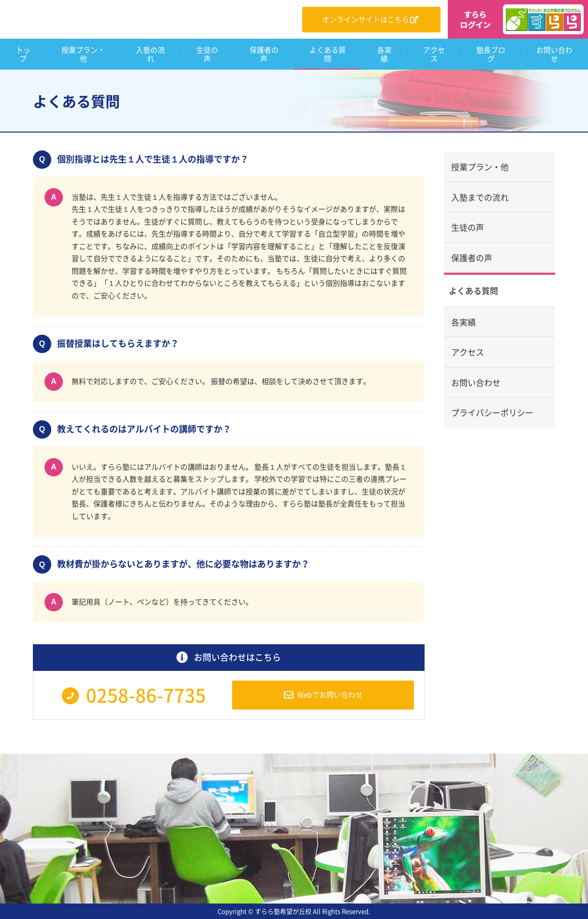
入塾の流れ (150, 54)
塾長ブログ (491, 54)
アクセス (434, 54)
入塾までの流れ (480, 197)
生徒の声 (207, 54)
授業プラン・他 (83, 54)
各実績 (384, 54)
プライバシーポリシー (492, 412)
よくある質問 (328, 54)
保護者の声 (264, 54)
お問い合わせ (476, 382)
